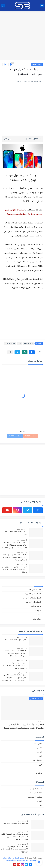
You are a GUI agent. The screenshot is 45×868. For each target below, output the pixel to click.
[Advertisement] (22, 36)
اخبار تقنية (38, 743)
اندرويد (39, 752)
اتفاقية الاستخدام (35, 793)
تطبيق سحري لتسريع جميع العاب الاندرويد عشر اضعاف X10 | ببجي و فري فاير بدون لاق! (15, 558)
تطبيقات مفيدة (36, 760)
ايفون (40, 756)
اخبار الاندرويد (37, 64)
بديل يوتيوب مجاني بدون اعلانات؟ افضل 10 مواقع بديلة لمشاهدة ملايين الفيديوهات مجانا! (16, 653)
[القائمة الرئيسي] (42, 6)
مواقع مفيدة (36, 619)
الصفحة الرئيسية (36, 789)
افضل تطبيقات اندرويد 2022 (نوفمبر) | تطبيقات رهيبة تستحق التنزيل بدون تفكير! (24, 727)
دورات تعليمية (37, 765)
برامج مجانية (36, 606)
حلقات (38, 615)
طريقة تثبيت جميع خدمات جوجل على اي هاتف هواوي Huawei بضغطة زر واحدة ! (14, 570)
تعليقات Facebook (15, 436)
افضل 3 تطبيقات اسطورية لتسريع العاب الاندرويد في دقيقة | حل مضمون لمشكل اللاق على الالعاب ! (15, 545)
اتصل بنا (39, 805)
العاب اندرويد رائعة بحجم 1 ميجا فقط (16, 533)
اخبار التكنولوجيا (35, 589)
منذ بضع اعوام (21, 529)
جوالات (38, 610)
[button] (32, 352)
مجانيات (39, 773)
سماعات (39, 769)
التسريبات (38, 748)
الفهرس (39, 801)
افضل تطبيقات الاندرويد (32, 598)
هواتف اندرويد (10, 344)
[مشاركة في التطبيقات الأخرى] (10, 352)
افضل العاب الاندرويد (33, 594)
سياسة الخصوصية (35, 797)
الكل (19, 344)
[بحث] (3, 6)
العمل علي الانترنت (33, 602)
